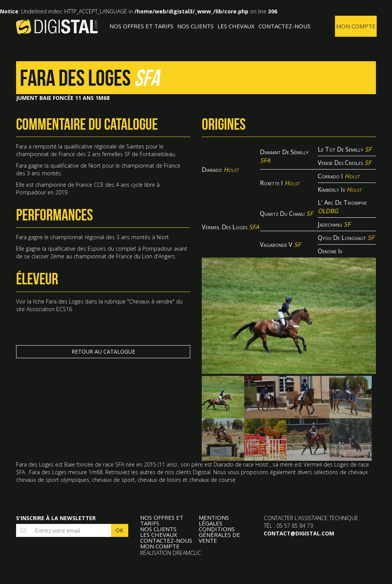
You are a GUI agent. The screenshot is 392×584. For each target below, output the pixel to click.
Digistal (57, 27)
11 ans (167, 464)
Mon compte (356, 26)
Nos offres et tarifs (141, 26)
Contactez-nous (284, 26)
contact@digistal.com (299, 533)
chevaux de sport (113, 480)
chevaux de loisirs (159, 480)
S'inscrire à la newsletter (56, 518)
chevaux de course (212, 480)
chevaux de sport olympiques (53, 480)
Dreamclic (187, 553)
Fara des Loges (65, 301)
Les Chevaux (236, 26)
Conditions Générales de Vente (219, 535)
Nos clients (195, 26)
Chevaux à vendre (151, 301)
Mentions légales (214, 520)
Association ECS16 (49, 309)
